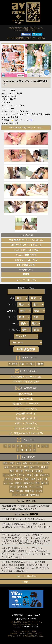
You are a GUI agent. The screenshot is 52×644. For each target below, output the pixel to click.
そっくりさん (10, 475)
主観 (22, 364)
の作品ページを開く (26, 128)
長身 (7, 467)
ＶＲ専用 (13, 364)
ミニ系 (45, 463)
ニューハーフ (36, 487)
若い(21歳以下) (26, 394)
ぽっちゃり (16, 467)
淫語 (33, 479)
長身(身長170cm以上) (26, 418)
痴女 (27, 479)
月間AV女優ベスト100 (26, 377)
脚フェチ (35, 467)
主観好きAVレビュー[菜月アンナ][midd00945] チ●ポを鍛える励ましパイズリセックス (26, 527)
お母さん (44, 475)
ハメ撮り (30, 364)
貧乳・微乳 (9, 463)
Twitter (33, 619)
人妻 (36, 475)
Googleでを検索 (26, 250)
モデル (8, 479)
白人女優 (23, 487)
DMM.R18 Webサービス (30, 627)
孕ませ (45, 483)
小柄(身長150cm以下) (26, 414)
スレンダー (35, 463)
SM (45, 479)
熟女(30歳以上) (26, 399)
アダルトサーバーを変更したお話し (28, 519)
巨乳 (19, 463)
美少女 (44, 467)
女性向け (35, 495)
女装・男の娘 (16, 491)
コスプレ (18, 479)
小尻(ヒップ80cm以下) (26, 423)
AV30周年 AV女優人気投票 (26, 382)
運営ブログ (22, 619)
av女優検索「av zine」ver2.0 (26, 615)
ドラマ (39, 491)
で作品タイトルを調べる (26, 240)
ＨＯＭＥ (26, 582)
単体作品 (29, 491)
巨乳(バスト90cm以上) (26, 409)
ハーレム (9, 483)
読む (31, 120)
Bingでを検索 (26, 260)
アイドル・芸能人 (34, 471)
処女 (12, 471)
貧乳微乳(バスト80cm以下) (26, 404)
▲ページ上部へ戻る (26, 280)
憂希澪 (26, 274)
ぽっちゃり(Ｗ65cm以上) (26, 428)
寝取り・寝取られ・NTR (27, 483)
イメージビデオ (21, 495)
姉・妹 (19, 471)
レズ (40, 479)
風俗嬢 (40, 364)
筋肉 (26, 467)
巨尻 (25, 463)
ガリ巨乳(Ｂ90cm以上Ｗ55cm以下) (26, 433)
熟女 (29, 475)
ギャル (22, 475)
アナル (13, 487)
